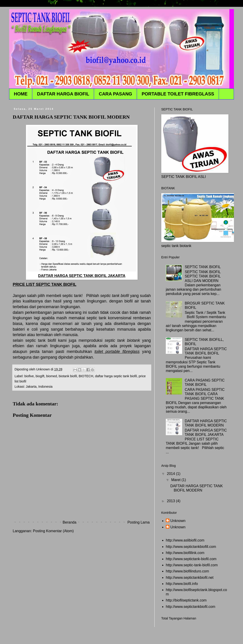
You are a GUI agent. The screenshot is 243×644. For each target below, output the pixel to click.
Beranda (70, 522)
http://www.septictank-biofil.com (191, 559)
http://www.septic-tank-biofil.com (192, 565)
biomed (51, 376)
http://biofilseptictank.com (186, 600)
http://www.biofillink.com (185, 553)
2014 (171, 474)
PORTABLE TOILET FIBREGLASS (178, 94)
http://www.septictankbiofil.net (190, 578)
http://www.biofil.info (182, 584)
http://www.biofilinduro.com (187, 571)
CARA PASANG (115, 94)
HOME (21, 94)
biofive (29, 376)
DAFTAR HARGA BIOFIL (63, 94)
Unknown (178, 521)
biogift (40, 376)
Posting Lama (139, 522)
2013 (171, 501)
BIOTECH (86, 376)
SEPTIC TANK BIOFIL (203, 267)
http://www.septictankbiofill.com (191, 547)
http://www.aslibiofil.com (185, 540)
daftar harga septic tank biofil (116, 376)
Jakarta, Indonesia (39, 387)
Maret (176, 480)
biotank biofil (68, 376)
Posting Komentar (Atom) (53, 531)
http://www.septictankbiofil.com (191, 607)
